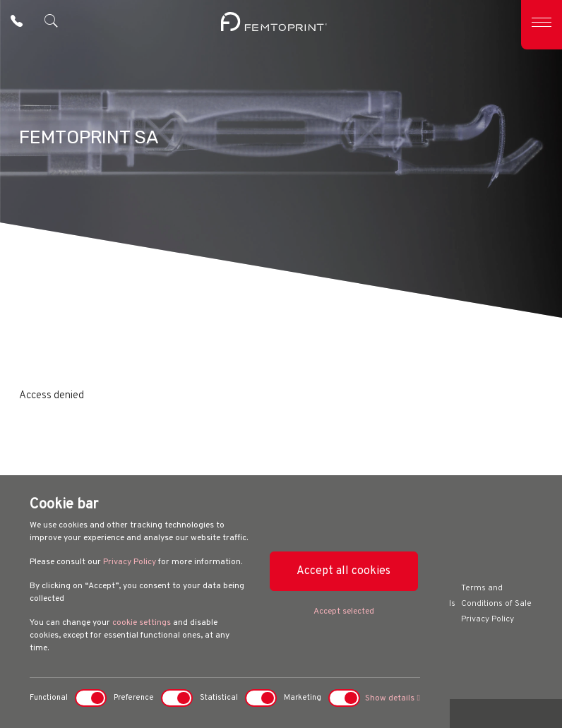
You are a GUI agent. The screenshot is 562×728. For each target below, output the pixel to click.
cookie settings (142, 623)
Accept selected (344, 611)
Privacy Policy (130, 562)
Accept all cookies (343, 571)
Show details (392, 698)
